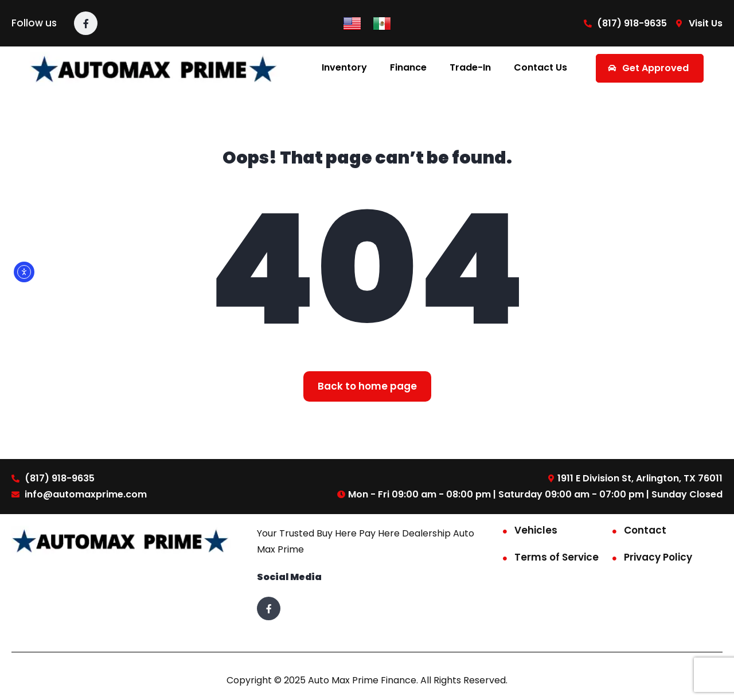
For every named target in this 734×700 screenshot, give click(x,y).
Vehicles (536, 530)
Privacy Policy (658, 557)
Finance (408, 67)
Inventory (344, 67)
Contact (645, 530)
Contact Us (540, 67)
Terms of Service (557, 557)
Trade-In (470, 67)
